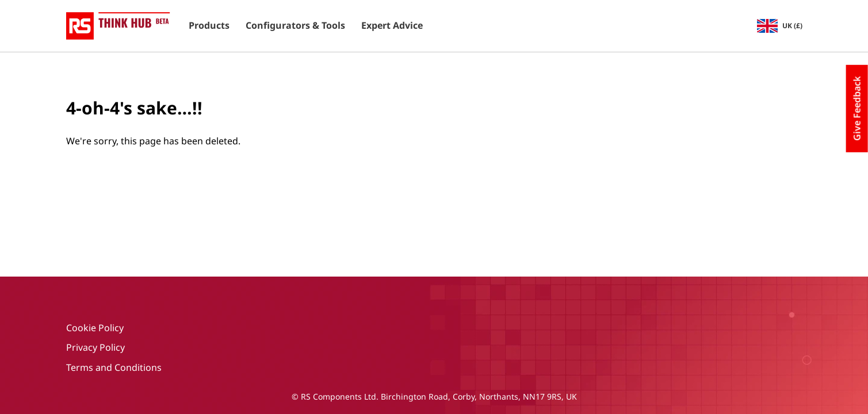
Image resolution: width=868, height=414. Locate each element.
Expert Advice (392, 26)
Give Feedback (857, 109)
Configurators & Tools (295, 26)
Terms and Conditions (114, 367)
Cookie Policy (95, 328)
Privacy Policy (95, 347)
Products (209, 26)
